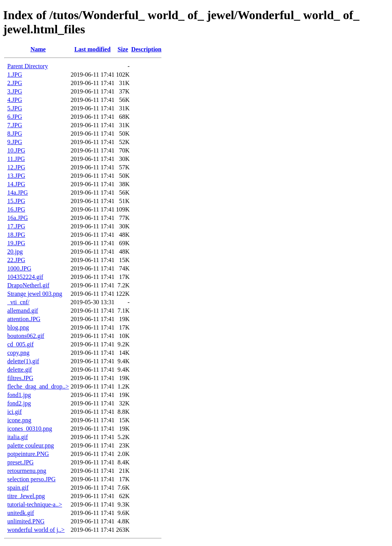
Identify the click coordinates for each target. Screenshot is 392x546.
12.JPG (16, 167)
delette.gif (20, 370)
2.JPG (15, 83)
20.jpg (15, 252)
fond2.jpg (19, 403)
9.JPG (15, 142)
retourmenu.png (27, 471)
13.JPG (16, 176)
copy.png (18, 353)
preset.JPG (20, 462)
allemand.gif (23, 311)
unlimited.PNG (26, 521)
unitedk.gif (21, 513)
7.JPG (15, 125)
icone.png (19, 420)
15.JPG (16, 201)
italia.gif (18, 437)
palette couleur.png (31, 445)
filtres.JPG (20, 378)
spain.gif (18, 488)
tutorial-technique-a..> (35, 504)
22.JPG (16, 260)
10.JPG (16, 150)
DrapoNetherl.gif (28, 285)
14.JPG (16, 184)
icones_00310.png (30, 429)
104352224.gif (25, 277)
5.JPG (15, 108)
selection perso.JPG (31, 479)
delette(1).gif (23, 361)
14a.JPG (18, 193)
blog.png (18, 327)
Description (146, 49)
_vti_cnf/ (18, 302)
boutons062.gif (26, 336)
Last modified (92, 49)
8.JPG (15, 134)
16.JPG (16, 209)
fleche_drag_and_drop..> (38, 386)
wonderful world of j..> (36, 530)
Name (38, 49)
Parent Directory (28, 66)
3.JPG (15, 91)
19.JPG (16, 243)
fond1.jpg (19, 395)
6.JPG (15, 117)
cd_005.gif (20, 344)
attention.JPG (24, 319)
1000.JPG (19, 268)
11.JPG (16, 159)
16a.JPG (18, 218)
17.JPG (16, 226)
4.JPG (15, 100)
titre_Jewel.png (26, 496)
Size (123, 49)
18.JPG (16, 235)
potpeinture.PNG (28, 454)
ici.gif (15, 412)
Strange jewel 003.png (35, 294)
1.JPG (15, 75)
